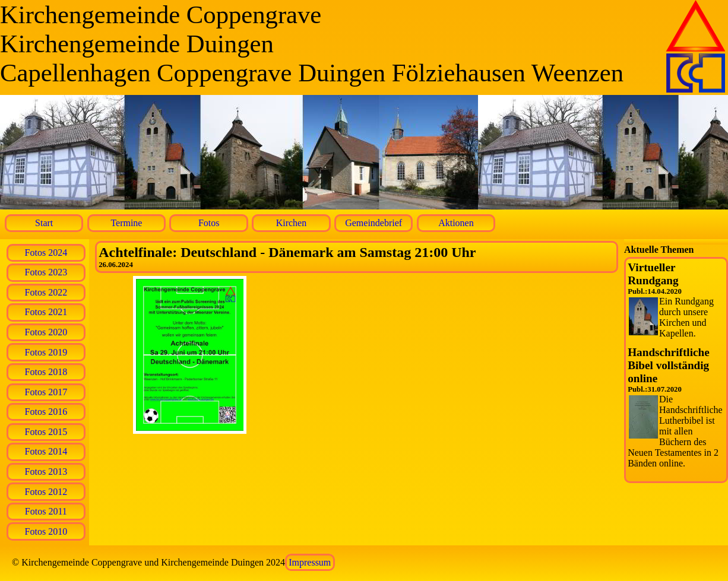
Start (44, 223)
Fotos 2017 (46, 392)
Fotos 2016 (46, 412)
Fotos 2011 (46, 511)
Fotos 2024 (46, 253)
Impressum (310, 562)
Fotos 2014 (46, 451)
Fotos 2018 (46, 372)
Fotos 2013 (46, 472)
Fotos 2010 (46, 531)
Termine (126, 223)
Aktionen (456, 223)
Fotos (209, 223)
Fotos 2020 (46, 332)
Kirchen (292, 223)
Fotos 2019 (46, 352)
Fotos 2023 (46, 272)
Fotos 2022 (46, 292)
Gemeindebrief (374, 223)
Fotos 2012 (46, 492)
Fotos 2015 (46, 432)
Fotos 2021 (46, 312)
